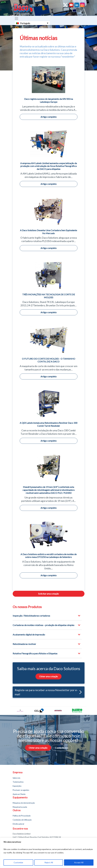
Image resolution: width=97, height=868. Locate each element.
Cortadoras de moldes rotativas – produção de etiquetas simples (44, 625)
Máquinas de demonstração (24, 803)
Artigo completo (49, 117)
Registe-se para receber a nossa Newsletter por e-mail (48, 692)
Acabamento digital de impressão (29, 635)
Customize (18, 862)
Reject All (49, 862)
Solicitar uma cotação (49, 594)
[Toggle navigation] (16, 18)
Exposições (17, 786)
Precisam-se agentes (21, 790)
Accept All (79, 862)
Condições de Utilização (22, 820)
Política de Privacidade (22, 816)
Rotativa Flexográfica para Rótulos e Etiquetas (35, 653)
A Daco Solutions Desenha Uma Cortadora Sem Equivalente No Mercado (49, 232)
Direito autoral (18, 824)
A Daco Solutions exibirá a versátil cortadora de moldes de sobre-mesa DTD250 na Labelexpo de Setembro (49, 556)
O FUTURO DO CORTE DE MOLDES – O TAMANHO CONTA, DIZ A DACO (49, 360)
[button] (80, 692)
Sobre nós (16, 778)
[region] (49, 853)
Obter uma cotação (49, 676)
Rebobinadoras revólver (24, 644)
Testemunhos (18, 782)
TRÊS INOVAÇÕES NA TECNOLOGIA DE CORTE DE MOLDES (49, 296)
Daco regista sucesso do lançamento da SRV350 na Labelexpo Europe (49, 100)
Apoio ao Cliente (19, 794)
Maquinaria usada (20, 807)
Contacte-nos (62, 748)
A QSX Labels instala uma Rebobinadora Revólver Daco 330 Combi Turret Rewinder (49, 424)
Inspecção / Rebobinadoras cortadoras (31, 616)
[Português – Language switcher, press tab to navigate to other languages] (32, 23)
